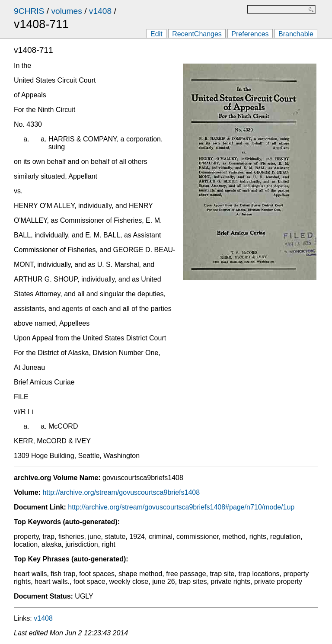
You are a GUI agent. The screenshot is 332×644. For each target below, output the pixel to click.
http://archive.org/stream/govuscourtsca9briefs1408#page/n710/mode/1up (181, 507)
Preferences (250, 34)
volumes (66, 11)
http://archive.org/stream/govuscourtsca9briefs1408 (121, 492)
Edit (156, 34)
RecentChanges (197, 34)
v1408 (100, 11)
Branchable (296, 34)
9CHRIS (29, 11)
